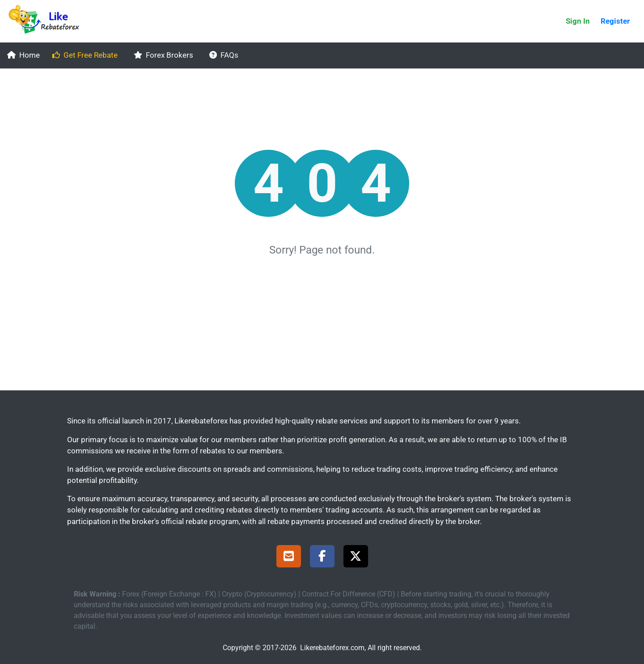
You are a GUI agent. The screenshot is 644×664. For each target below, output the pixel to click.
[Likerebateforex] (48, 21)
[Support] (289, 558)
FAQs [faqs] (224, 55)
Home (23, 55)
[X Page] (356, 558)
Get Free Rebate (85, 55)
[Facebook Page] (322, 558)
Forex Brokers (163, 55)
